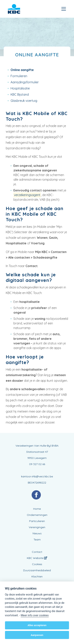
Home (37, 509)
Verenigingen (37, 527)
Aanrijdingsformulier (25, 82)
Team (37, 540)
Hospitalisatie (20, 88)
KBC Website (37, 558)
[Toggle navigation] (64, 9)
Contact (37, 552)
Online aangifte (22, 70)
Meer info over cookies (35, 615)
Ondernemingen (37, 515)
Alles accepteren (37, 625)
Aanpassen (37, 635)
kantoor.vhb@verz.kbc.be (37, 476)
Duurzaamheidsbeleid (37, 570)
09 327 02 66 (37, 464)
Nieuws (37, 533)
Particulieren (37, 521)
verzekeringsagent (27, 195)
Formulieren (19, 76)
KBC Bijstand (20, 94)
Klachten (37, 576)
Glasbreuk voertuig (24, 101)
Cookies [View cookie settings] (37, 564)
